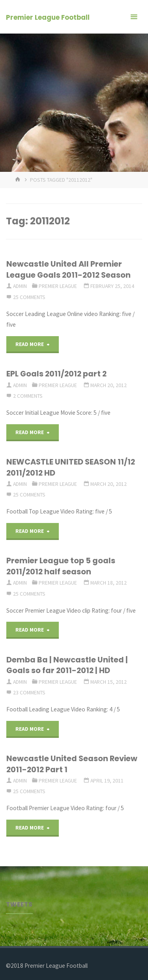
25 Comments (29, 297)
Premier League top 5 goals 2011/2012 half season (61, 566)
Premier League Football (48, 17)
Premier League (58, 286)
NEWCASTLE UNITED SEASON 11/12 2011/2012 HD (71, 467)
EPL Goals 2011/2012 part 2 (56, 374)
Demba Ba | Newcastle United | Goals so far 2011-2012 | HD (67, 665)
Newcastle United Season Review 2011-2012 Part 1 (72, 764)
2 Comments (28, 396)
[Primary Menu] (134, 17)
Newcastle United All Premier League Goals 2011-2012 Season (68, 269)
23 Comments (29, 692)
